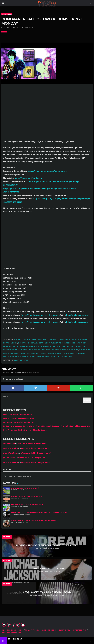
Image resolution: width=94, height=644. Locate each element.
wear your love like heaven (59, 357)
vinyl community (23, 357)
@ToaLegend (9, 443)
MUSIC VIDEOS (7, 14)
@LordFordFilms (10, 453)
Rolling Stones (38, 353)
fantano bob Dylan (13, 350)
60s (15, 339)
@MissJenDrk (9, 458)
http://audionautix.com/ (77, 315)
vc (64, 353)
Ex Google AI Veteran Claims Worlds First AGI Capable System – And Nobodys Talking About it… (46, 426)
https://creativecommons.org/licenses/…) (41, 315)
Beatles (22, 339)
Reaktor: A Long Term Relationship (19, 418)
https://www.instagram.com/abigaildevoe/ (48, 171)
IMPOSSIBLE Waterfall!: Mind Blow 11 (20, 422)
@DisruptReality (11, 448)
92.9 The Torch (21, 360)
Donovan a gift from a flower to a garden (49, 343)
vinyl (77, 353)
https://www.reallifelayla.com (28, 178)
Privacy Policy (32, 630)
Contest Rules (9, 632)
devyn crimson (10, 343)
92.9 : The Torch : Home (13, 630)
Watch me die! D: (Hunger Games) (18, 414)
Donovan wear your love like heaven (59, 346)
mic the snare (47, 350)
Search (6, 396)
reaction (25, 353)
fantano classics (31, 350)
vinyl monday (38, 357)
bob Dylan (32, 339)
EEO (19, 632)
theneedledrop (54, 353)
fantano (82, 346)
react (17, 353)
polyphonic (73, 350)
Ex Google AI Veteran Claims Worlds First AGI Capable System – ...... (40, 513)
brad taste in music (47, 339)
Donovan (23, 343)
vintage (70, 353)
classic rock (64, 339)
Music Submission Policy (52, 630)
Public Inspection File (76, 630)
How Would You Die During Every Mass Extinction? (26, 430)
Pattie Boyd (61, 350)
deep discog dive (79, 339)
